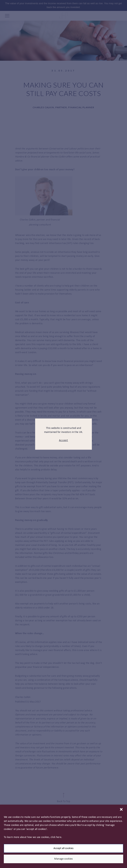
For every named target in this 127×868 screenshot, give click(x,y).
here (59, 837)
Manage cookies (63, 859)
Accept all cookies (63, 848)
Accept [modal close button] (63, 440)
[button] (121, 809)
